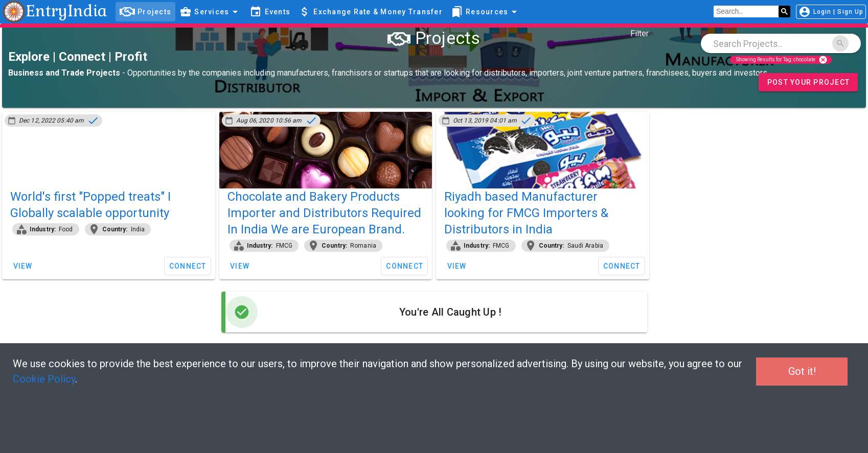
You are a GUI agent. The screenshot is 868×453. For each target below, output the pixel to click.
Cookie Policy (44, 379)
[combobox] (781, 43)
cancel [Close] (823, 60)
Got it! (802, 371)
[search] (746, 12)
